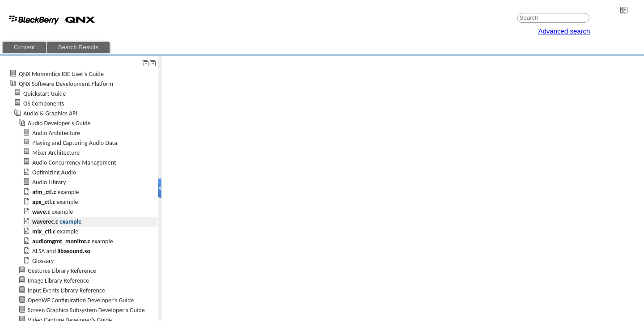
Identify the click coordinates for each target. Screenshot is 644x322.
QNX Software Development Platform (66, 84)
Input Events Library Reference (66, 290)
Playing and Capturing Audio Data (75, 143)
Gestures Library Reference (62, 271)
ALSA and (61, 251)
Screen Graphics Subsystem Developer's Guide (86, 310)
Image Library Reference (58, 281)
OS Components (44, 104)
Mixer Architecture (56, 153)
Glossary (43, 261)
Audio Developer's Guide (59, 123)
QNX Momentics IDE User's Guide (61, 74)
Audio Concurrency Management (74, 163)
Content (24, 47)
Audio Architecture (56, 133)
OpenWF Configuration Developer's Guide (81, 300)
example (56, 192)
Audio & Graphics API (50, 113)
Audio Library (49, 182)
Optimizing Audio (54, 172)
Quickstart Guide (44, 94)
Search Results (78, 47)
